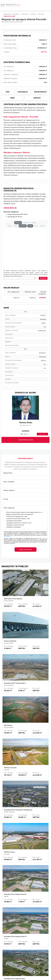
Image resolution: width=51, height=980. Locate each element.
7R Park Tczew (9, 852)
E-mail (6, 499)
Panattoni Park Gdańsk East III (15, 894)
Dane (12, 98)
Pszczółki (41, 14)
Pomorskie (25, 14)
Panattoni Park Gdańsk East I (15, 979)
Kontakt (37, 98)
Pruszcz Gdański (10, 641)
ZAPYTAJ (44, 52)
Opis (8, 92)
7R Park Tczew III (10, 768)
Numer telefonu (9, 490)
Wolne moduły (40, 92)
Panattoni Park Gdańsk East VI (15, 937)
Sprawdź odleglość (43, 278)
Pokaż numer (42, 434)
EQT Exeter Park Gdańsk (13, 599)
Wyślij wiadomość (25, 550)
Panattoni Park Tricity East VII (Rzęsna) (18, 810)
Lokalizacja (23, 92)
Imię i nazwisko (9, 482)
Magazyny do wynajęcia (12, 14)
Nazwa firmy (8, 473)
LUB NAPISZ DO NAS (25, 440)
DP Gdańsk (8, 725)
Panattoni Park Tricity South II (15, 683)
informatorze (7, 536)
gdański (33, 14)
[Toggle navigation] (49, 6)
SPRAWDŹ (43, 298)
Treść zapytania (9, 508)
